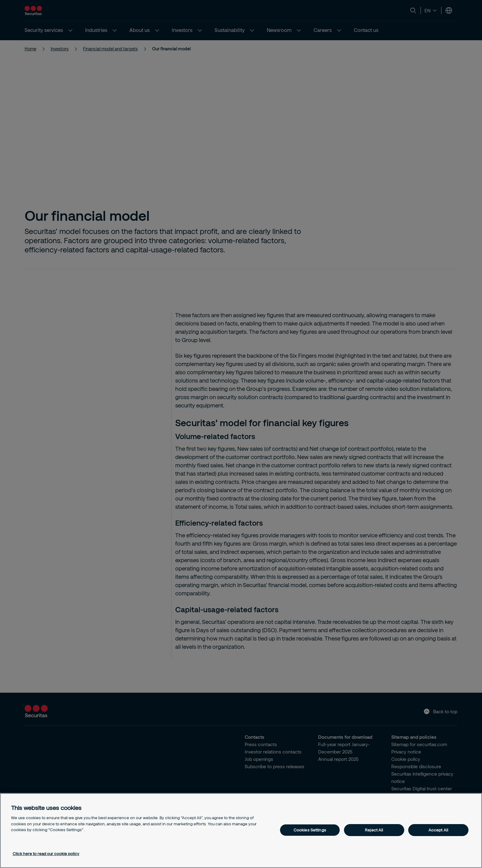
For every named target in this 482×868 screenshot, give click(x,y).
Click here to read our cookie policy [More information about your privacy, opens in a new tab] (46, 854)
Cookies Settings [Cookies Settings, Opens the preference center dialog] (310, 830)
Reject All (374, 830)
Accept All (438, 830)
